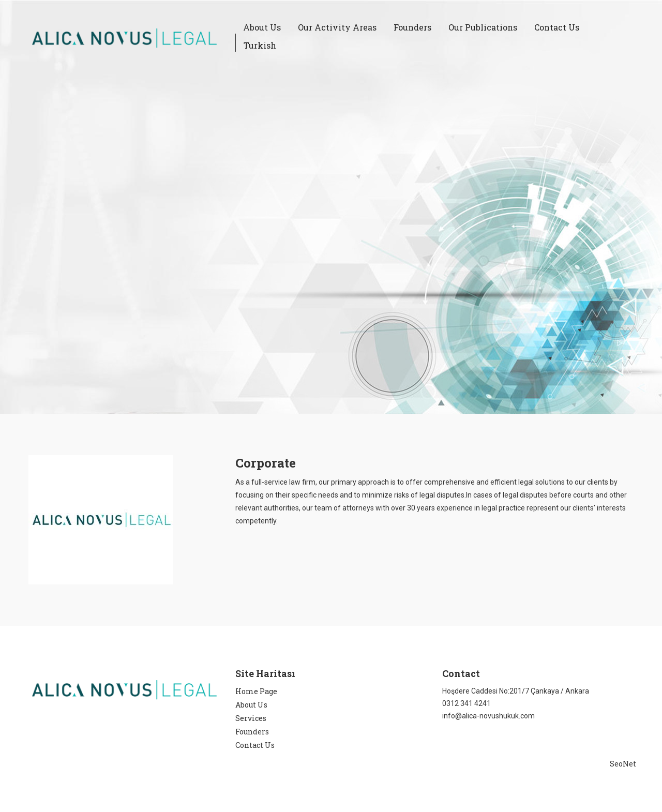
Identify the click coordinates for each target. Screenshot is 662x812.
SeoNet (623, 764)
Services (251, 718)
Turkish (260, 45)
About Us (262, 27)
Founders (412, 27)
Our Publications (483, 27)
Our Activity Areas (337, 27)
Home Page (256, 691)
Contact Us (557, 27)
